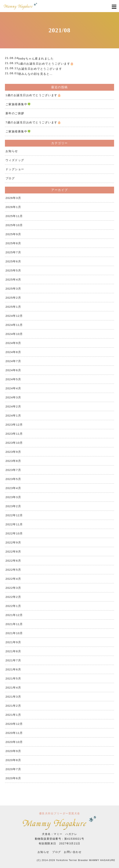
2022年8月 (13, 551)
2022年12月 (14, 515)
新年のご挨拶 (15, 113)
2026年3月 (13, 198)
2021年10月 (14, 633)
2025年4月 (13, 279)
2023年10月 (14, 443)
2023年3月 (13, 497)
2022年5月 (13, 570)
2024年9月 (13, 343)
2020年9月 (13, 751)
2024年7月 (13, 361)
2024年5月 (13, 379)
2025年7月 (13, 252)
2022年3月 (13, 588)
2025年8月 (13, 243)
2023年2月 (13, 506)
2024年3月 (13, 397)
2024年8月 (13, 352)
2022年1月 (13, 606)
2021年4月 (13, 688)
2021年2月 (13, 706)
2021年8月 (13, 651)
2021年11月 (14, 624)
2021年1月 (13, 715)
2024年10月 (14, 334)
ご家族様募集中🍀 (18, 104)
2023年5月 (13, 479)
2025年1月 (13, 307)
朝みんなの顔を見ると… (35, 74)
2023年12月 (14, 425)
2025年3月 (13, 289)
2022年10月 (14, 533)
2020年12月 (14, 724)
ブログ (10, 178)
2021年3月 (13, 697)
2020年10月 (14, 742)
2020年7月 (13, 769)
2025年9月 (13, 234)
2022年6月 (13, 561)
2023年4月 (13, 488)
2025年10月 (14, 225)
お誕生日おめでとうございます (40, 69)
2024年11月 (14, 325)
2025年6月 (13, 261)
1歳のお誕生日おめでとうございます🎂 (46, 64)
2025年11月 (14, 216)
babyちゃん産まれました (36, 58)
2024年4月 (13, 388)
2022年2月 (13, 597)
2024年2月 (13, 406)
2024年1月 (13, 415)
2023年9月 (13, 452)
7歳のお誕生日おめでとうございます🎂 (33, 122)
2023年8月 (13, 461)
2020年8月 (13, 760)
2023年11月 (14, 434)
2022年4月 (13, 579)
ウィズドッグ (15, 160)
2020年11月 (14, 733)
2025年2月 (13, 298)
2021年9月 (13, 642)
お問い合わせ (73, 852)
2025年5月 (13, 270)
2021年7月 (13, 660)
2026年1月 (13, 207)
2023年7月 (13, 470)
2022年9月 (13, 542)
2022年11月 (14, 524)
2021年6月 (13, 669)
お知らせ (12, 151)
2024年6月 (13, 370)
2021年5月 (13, 678)
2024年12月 (14, 316)
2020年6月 (13, 778)
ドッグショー (15, 169)
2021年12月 (14, 615)
